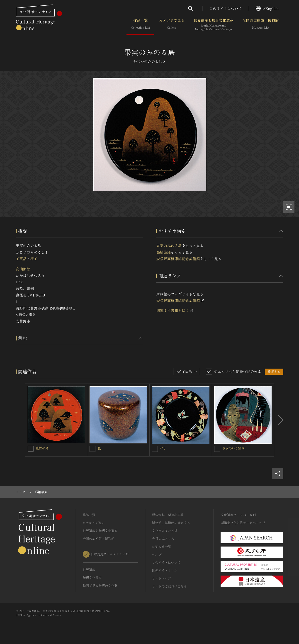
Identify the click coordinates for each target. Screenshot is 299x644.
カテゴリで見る (172, 25)
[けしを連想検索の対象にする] (155, 449)
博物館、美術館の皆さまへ (171, 523)
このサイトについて (226, 8)
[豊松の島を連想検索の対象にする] (31, 449)
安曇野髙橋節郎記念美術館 (178, 259)
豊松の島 (42, 448)
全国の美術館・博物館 (260, 25)
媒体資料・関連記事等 (168, 515)
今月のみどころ (163, 539)
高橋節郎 (23, 269)
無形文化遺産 (92, 578)
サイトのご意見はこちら (170, 586)
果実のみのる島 (169, 245)
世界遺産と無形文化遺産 (213, 25)
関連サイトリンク (165, 570)
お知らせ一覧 (162, 547)
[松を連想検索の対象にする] (92, 449)
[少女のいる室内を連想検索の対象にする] (217, 449)
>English (267, 8)
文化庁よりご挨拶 (165, 531)
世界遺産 (89, 570)
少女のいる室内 (233, 448)
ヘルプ (157, 554)
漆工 (34, 259)
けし (163, 448)
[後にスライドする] (279, 420)
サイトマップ (162, 578)
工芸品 (21, 259)
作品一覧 (140, 25)
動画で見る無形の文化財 (100, 586)
